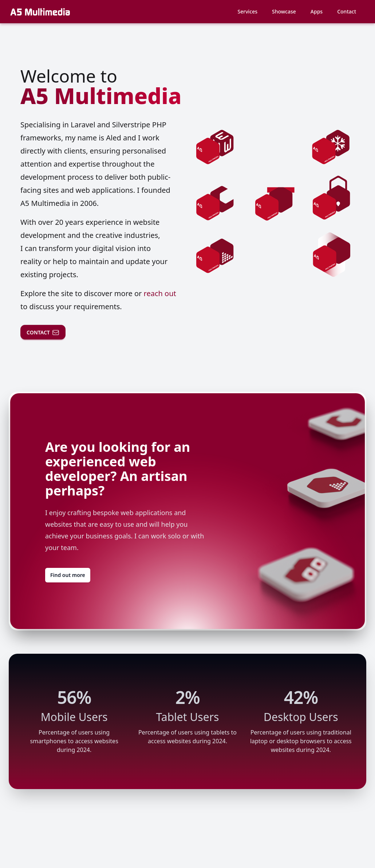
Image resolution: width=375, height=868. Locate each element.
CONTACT (43, 332)
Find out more (68, 575)
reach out (160, 293)
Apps (317, 11)
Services (248, 11)
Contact (347, 11)
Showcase (284, 11)
